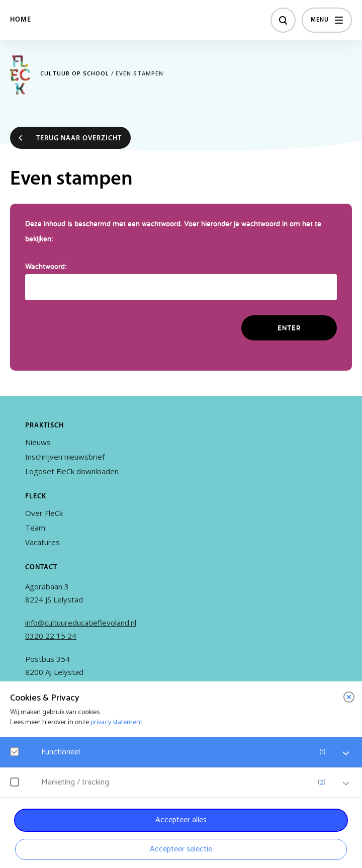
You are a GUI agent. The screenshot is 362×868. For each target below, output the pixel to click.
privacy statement (116, 722)
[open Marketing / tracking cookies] (346, 784)
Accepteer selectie (181, 849)
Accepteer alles (181, 820)
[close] (349, 697)
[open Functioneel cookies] (346, 753)
